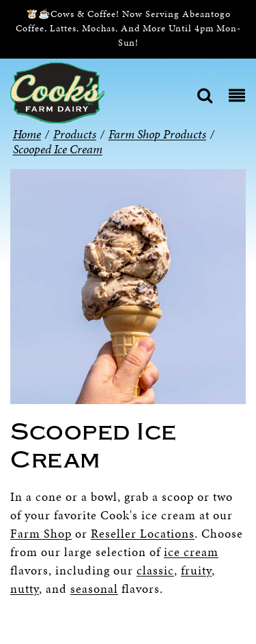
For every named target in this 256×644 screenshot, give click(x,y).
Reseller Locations (143, 533)
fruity (196, 570)
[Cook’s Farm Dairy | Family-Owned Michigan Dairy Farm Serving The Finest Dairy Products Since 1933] (57, 92)
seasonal (94, 588)
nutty (25, 588)
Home (27, 134)
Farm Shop (41, 533)
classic (155, 570)
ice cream (191, 552)
